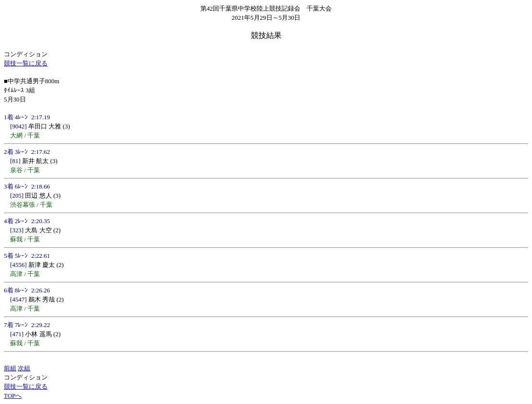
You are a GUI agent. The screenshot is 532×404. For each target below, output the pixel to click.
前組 (10, 368)
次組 (24, 368)
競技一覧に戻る (26, 63)
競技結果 (266, 35)
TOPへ (13, 396)
